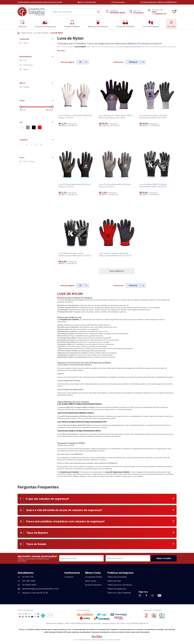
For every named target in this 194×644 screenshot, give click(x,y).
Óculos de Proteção (125, 24)
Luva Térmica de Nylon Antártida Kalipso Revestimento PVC (82, 422)
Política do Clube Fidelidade (119, 593)
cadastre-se (160, 14)
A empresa (69, 577)
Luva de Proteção (151, 24)
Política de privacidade (117, 577)
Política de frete (114, 581)
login (154, 12)
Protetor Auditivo (72, 24)
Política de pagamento (117, 589)
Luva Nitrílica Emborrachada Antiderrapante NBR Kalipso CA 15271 (75, 254)
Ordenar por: (118, 62)
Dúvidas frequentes (93, 585)
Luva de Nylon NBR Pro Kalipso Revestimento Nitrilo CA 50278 (153, 185)
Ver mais (171, 24)
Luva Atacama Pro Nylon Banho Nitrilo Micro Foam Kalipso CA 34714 (116, 116)
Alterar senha (91, 581)
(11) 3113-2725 (28, 577)
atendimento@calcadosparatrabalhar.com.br (40, 589)
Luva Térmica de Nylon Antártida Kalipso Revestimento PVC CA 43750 (115, 254)
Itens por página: (68, 62)
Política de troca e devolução (120, 585)
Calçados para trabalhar (69, 319)
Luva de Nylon (80, 47)
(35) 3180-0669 (29, 581)
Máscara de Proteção (98, 24)
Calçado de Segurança (45, 24)
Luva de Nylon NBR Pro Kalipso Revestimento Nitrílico (80, 404)
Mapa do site (144, 623)
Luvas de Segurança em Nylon (117, 472)
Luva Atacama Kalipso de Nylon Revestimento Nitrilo (79, 431)
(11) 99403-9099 (117, 13)
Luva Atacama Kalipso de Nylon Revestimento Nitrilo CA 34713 (153, 116)
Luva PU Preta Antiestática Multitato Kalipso (76, 413)
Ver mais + (62, 51)
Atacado (23, 24)
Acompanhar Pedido (94, 577)
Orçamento (138, 13)
